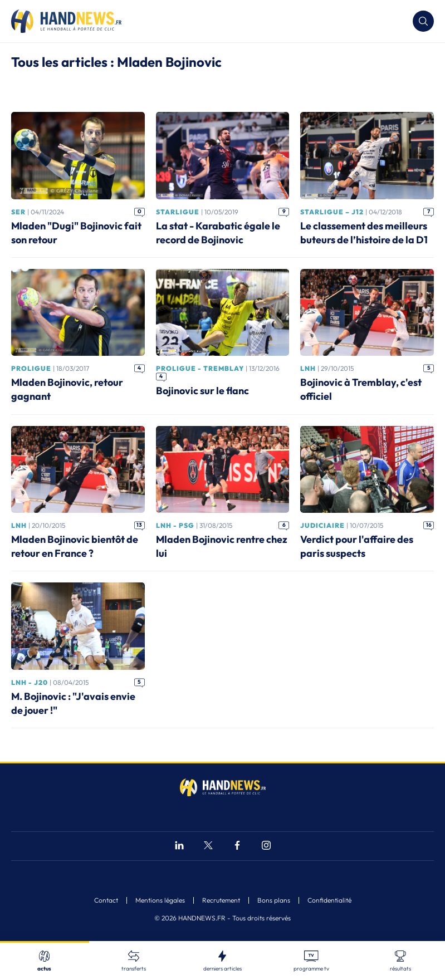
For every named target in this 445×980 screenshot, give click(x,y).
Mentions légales (160, 900)
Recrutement (221, 900)
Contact (106, 900)
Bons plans (274, 900)
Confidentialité (329, 900)
